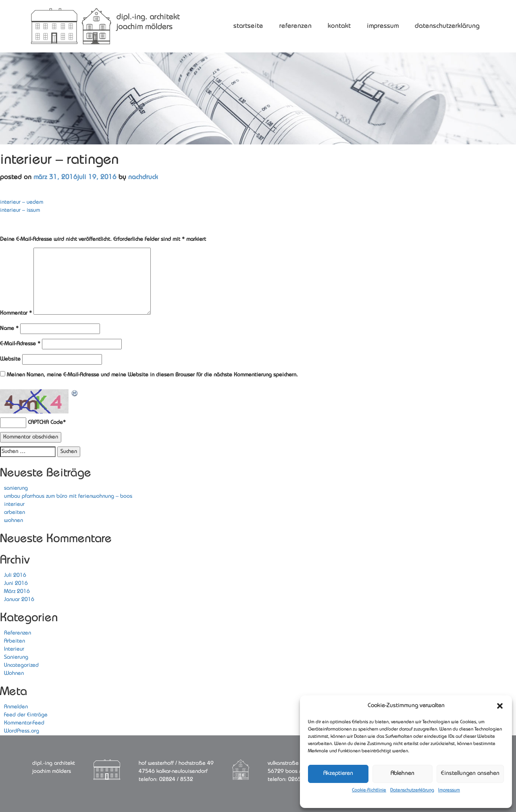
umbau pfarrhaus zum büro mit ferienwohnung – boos (68, 496)
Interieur (14, 649)
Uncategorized (21, 665)
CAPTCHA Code (45, 423)
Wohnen (14, 673)
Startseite (248, 26)
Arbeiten (15, 641)
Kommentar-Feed (24, 723)
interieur (14, 504)
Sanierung (16, 657)
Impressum (449, 790)
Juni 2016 (16, 583)
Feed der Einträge (26, 715)
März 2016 (17, 592)
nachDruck (143, 177)
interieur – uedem (22, 202)
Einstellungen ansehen (470, 773)
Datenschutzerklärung (412, 790)
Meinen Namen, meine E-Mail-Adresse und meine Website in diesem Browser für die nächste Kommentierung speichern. (152, 375)
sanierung (16, 488)
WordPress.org (22, 731)
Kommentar (16, 313)
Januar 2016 (19, 600)
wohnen (14, 521)
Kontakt (339, 26)
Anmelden (16, 707)
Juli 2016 (15, 575)
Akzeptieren (338, 773)
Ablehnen (403, 773)
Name (9, 329)
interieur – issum (20, 210)
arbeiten (15, 512)
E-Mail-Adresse (20, 344)
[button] (500, 706)
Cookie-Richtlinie (369, 790)
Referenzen (295, 26)
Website (10, 359)
